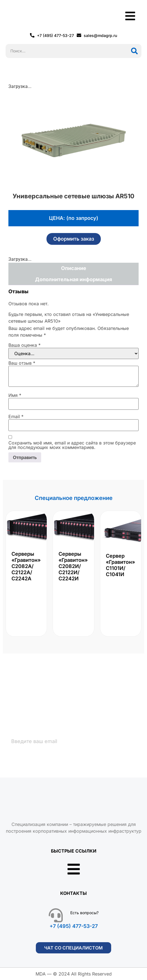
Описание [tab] (74, 268)
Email (16, 416)
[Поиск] (134, 51)
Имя (15, 395)
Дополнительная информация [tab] (73, 279)
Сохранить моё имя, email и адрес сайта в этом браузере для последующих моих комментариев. (72, 445)
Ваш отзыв (22, 363)
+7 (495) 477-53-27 (74, 926)
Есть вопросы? (84, 913)
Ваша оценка (25, 345)
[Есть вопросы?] (56, 915)
